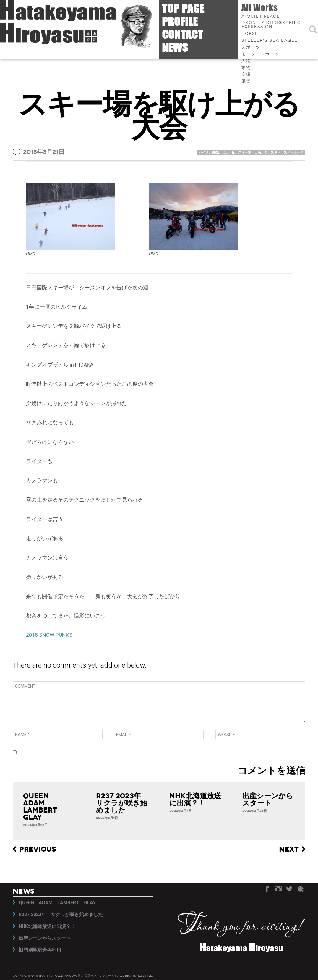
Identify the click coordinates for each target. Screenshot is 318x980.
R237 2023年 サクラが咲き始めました (122, 803)
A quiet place (261, 17)
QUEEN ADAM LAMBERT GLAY (44, 807)
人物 (246, 61)
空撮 (246, 75)
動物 (246, 68)
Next (289, 849)
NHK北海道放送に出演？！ (195, 800)
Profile (180, 21)
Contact (182, 34)
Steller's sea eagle (270, 41)
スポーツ (251, 47)
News (175, 47)
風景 (246, 81)
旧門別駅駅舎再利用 (40, 950)
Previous (38, 849)
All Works (260, 7)
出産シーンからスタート (268, 800)
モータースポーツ (260, 54)
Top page (183, 8)
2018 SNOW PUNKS (49, 635)
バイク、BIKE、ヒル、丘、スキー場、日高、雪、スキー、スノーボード (251, 153)
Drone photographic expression (271, 25)
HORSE (250, 34)
